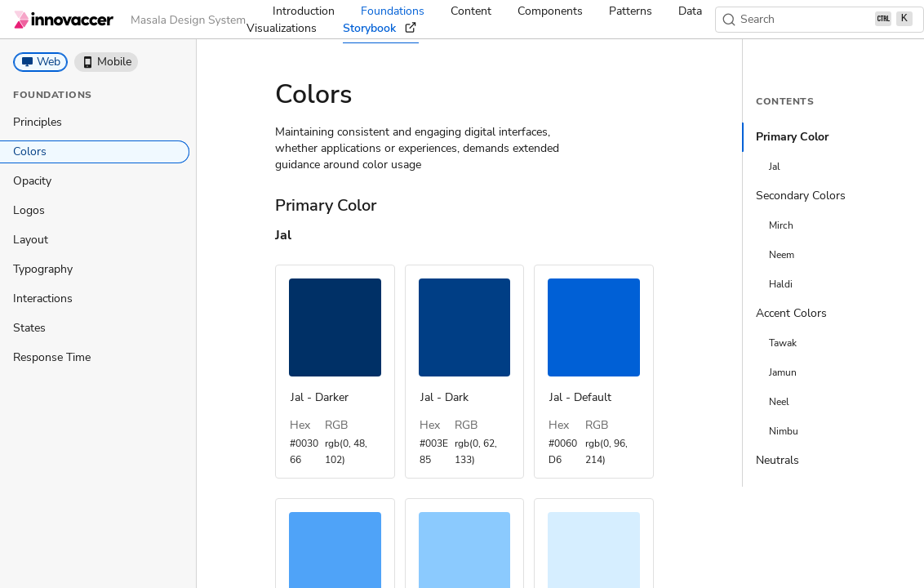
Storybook (381, 29)
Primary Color (792, 137)
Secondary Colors (801, 196)
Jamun (783, 372)
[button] (40, 62)
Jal (775, 167)
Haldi (781, 284)
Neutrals (777, 460)
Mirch (781, 225)
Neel (779, 402)
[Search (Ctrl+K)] (820, 20)
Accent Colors (791, 313)
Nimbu (784, 431)
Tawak (783, 343)
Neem (782, 255)
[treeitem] (95, 122)
